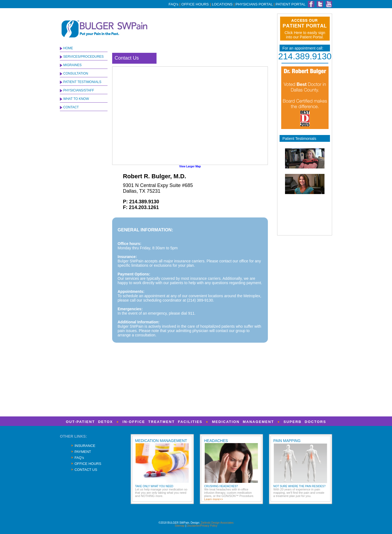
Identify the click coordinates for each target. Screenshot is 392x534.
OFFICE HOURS (195, 4)
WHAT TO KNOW (74, 99)
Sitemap (180, 526)
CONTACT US (86, 470)
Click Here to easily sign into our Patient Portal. (305, 35)
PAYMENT (83, 452)
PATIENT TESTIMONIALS (81, 82)
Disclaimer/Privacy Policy (202, 526)
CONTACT (69, 107)
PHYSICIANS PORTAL (254, 4)
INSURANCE (85, 446)
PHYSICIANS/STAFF (77, 90)
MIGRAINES (71, 65)
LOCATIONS (222, 4)
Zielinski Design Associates (217, 523)
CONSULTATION (74, 73)
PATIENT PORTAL (291, 4)
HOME (66, 48)
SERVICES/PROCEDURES (82, 57)
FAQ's (173, 4)
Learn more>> (214, 499)
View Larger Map (190, 166)
